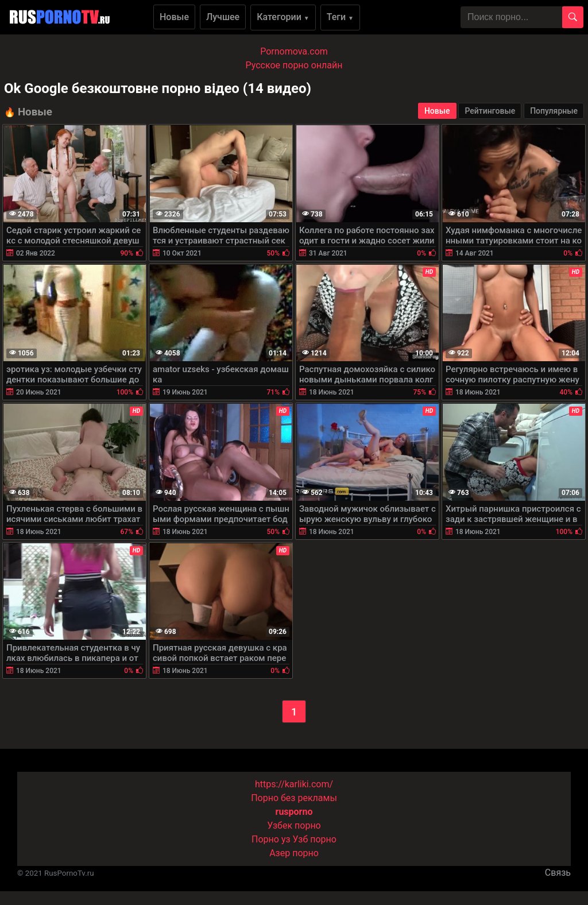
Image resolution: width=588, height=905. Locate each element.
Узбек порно (294, 825)
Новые (174, 17)
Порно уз (271, 839)
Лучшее (223, 17)
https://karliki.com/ (294, 784)
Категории (283, 17)
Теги (340, 17)
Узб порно (315, 839)
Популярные (554, 111)
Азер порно (294, 853)
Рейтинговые (490, 111)
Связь (558, 873)
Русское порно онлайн (294, 65)
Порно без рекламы (294, 798)
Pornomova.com (294, 51)
